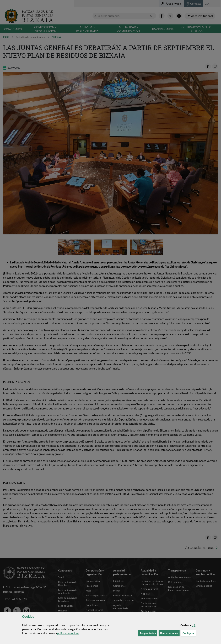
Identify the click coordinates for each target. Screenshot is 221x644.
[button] (194, 625)
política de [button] (68, 633)
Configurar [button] (189, 633)
